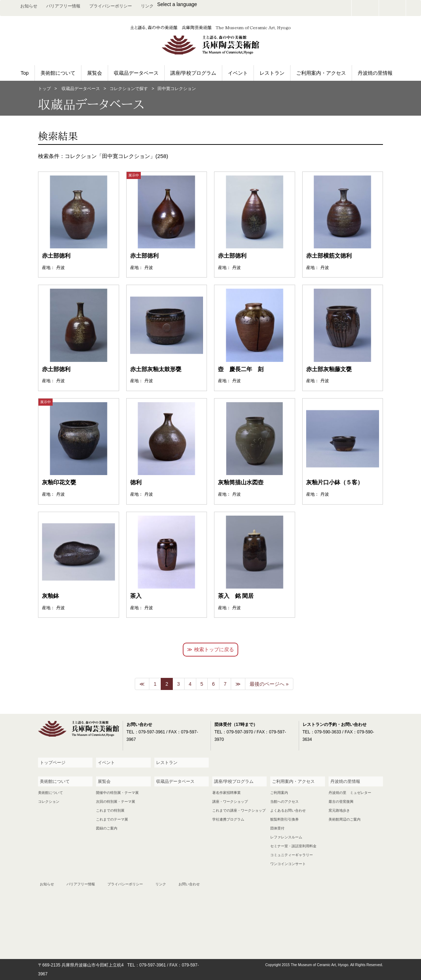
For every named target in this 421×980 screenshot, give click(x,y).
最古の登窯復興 (341, 802)
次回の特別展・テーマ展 (116, 802)
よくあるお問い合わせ (288, 810)
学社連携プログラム (228, 819)
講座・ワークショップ (230, 802)
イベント (238, 73)
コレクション (49, 802)
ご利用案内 (279, 793)
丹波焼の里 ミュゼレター (350, 793)
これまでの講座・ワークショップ (239, 810)
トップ (44, 89)
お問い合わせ (365, 8)
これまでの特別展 (110, 810)
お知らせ (29, 6)
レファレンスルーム (286, 837)
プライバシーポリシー (111, 6)
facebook (393, 8)
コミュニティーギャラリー (292, 855)
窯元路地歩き (339, 810)
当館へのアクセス (284, 802)
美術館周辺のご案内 (345, 819)
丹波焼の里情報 (375, 73)
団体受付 (277, 828)
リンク (147, 6)
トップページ (53, 763)
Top (25, 73)
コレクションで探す (129, 89)
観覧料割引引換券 (284, 819)
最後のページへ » (269, 684)
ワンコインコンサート (288, 864)
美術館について (58, 73)
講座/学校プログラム (193, 73)
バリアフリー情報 (63, 6)
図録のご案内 (107, 828)
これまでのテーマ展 (112, 819)
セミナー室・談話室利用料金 (293, 846)
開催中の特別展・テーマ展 (117, 793)
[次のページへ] (238, 684)
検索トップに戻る (214, 649)
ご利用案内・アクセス (321, 73)
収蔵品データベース (136, 73)
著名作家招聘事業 (227, 793)
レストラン (272, 73)
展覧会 (95, 73)
